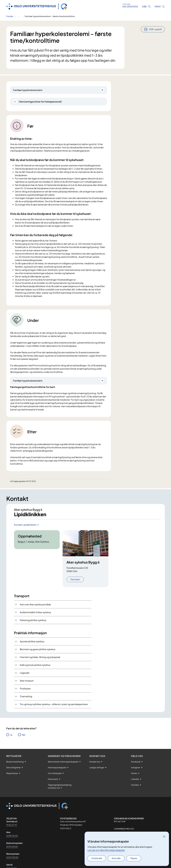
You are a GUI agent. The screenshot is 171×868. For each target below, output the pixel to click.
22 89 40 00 (12, 836)
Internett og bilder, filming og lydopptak (40, 657)
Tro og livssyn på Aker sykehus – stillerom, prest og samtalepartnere (54, 704)
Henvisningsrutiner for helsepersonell (40, 102)
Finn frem (75, 579)
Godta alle (97, 858)
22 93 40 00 (12, 847)
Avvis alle (116, 858)
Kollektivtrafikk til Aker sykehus (35, 612)
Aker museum (27, 681)
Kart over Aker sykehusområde (35, 604)
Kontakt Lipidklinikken (25, 525)
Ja (11, 735)
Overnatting (26, 696)
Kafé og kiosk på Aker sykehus (35, 665)
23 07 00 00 (12, 857)
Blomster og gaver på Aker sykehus (38, 649)
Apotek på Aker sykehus (32, 641)
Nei (24, 735)
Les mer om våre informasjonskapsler (106, 850)
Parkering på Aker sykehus (33, 620)
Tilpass (134, 858)
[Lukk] (164, 836)
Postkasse (25, 688)
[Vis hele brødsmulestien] (19, 16)
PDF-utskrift (156, 29)
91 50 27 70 (12, 825)
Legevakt (25, 673)
